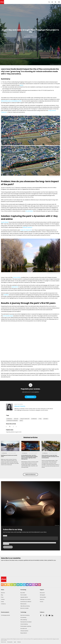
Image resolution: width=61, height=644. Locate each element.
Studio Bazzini (5, 222)
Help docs (42, 599)
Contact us (3, 604)
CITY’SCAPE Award (8, 316)
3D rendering (23, 617)
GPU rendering (24, 620)
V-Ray (40, 419)
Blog (2, 595)
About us (3, 593)
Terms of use (3, 642)
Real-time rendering (25, 615)
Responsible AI (24, 633)
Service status (43, 597)
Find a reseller (24, 595)
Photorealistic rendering (26, 626)
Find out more (31, 397)
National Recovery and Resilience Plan (11, 101)
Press (2, 597)
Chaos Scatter (17, 277)
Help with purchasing (25, 606)
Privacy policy (10, 642)
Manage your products (25, 599)
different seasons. (28, 227)
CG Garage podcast (5, 615)
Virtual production (24, 631)
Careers (3, 599)
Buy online (23, 593)
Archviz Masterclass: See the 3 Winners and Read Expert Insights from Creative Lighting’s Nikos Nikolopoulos (29, 457)
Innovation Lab (24, 629)
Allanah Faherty (30, 35)
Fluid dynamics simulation (26, 622)
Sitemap (19, 642)
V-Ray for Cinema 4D (26, 230)
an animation (29, 211)
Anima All (16, 419)
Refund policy (23, 604)
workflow (6, 295)
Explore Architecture (31, 474)
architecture (34, 419)
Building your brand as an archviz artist (9, 456)
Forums (42, 602)
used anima (15, 287)
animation (46, 419)
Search (55, 2)
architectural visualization (12, 421)
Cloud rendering (24, 624)
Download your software (26, 602)
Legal (15, 642)
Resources (42, 593)
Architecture (27, 37)
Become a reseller (25, 608)
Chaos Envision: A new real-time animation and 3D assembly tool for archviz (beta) (50, 457)
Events (2, 602)
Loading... (5, 536)
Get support (42, 595)
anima (21, 85)
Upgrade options (24, 597)
